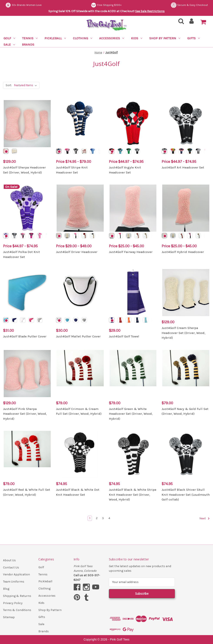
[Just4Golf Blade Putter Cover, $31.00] (27, 293)
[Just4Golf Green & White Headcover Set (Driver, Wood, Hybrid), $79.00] (133, 374)
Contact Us (11, 567)
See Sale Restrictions (150, 11)
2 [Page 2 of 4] (97, 518)
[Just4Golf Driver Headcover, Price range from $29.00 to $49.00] (80, 208)
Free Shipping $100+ (192, 5)
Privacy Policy (13, 603)
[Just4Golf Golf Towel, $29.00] (133, 293)
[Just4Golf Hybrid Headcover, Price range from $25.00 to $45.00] (186, 208)
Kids (137, 38)
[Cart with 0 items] (203, 22)
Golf (9, 38)
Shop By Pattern (165, 38)
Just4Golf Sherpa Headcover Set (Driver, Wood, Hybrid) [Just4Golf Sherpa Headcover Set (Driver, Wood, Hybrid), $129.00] (24, 170)
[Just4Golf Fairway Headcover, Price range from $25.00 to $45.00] (133, 208)
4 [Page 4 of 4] (109, 518)
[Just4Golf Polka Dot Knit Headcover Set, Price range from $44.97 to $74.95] (27, 208)
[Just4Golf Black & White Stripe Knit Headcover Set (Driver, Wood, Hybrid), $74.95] (133, 454)
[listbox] (26, 85)
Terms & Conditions (17, 610)
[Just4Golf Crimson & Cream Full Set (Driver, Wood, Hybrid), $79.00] (80, 374)
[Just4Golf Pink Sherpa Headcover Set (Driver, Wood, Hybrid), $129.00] (27, 374)
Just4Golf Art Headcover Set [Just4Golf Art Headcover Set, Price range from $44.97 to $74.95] (183, 167)
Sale (9, 45)
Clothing (83, 38)
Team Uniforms (14, 582)
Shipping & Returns (17, 596)
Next (205, 519)
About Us (9, 560)
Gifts (193, 38)
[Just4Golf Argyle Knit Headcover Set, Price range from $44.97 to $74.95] (133, 124)
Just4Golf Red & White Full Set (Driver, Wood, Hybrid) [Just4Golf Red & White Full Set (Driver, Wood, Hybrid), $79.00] (27, 492)
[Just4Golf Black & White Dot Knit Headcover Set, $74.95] (80, 454)
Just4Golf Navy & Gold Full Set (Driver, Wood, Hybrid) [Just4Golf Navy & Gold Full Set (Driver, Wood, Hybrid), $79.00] (185, 411)
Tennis (30, 38)
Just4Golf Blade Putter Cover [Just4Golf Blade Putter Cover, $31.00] (25, 336)
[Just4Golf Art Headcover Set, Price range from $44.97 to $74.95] (186, 124)
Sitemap (9, 617)
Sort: (9, 85)
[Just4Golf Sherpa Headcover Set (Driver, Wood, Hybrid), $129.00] (27, 124)
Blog (6, 589)
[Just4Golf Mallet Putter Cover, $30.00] (80, 293)
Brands (28, 45)
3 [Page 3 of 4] (103, 518)
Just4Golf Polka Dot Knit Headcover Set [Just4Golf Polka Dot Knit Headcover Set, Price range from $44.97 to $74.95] (21, 254)
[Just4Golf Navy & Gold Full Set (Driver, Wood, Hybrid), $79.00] (186, 374)
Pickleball (55, 38)
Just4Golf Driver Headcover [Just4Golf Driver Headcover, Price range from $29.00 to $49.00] (77, 252)
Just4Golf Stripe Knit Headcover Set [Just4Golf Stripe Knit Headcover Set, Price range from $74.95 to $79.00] (72, 170)
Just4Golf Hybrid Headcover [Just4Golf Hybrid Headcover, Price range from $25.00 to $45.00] (183, 252)
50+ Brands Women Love (110, 5)
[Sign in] (192, 22)
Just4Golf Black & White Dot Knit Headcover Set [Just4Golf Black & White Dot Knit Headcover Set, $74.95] (78, 492)
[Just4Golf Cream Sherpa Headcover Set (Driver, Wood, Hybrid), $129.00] (186, 293)
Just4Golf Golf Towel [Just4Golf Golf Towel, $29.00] (124, 336)
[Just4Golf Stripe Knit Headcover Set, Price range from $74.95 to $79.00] (80, 124)
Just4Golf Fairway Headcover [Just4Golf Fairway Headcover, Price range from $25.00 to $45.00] (131, 252)
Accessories (112, 38)
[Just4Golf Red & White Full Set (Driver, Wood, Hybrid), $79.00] (27, 454)
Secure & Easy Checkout (24, 5)
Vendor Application (16, 574)
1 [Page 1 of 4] (90, 518)
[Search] (180, 22)
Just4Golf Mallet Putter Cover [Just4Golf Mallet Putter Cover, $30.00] (78, 336)
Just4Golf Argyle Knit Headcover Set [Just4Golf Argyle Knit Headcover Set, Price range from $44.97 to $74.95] (125, 170)
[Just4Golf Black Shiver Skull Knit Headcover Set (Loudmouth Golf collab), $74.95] (186, 454)
